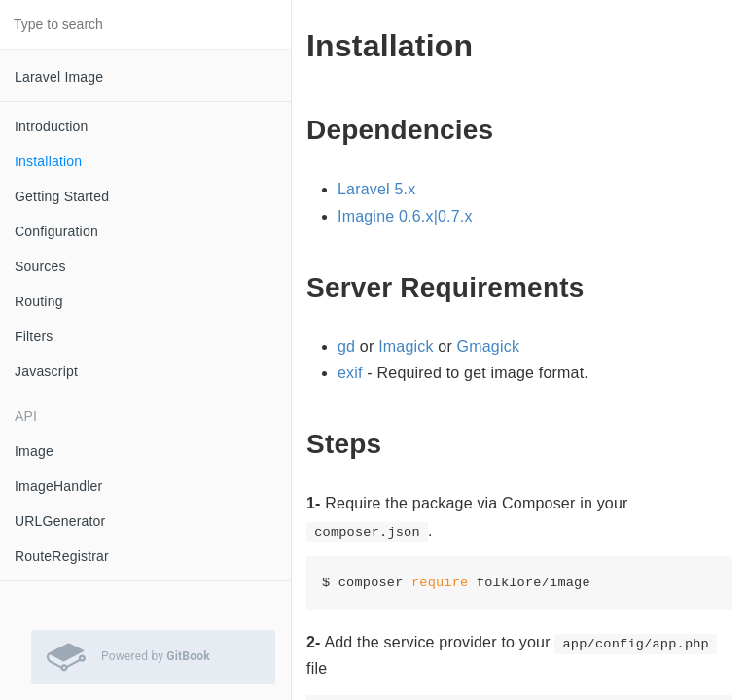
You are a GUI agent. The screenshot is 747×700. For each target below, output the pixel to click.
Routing (39, 301)
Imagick (406, 347)
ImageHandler (58, 486)
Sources (40, 266)
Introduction (52, 126)
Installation (48, 161)
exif (350, 373)
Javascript (46, 371)
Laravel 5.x (376, 189)
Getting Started (62, 196)
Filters (34, 336)
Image (34, 451)
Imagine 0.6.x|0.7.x (405, 216)
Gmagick (489, 347)
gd (346, 347)
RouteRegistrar (62, 556)
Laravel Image (59, 77)
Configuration (56, 231)
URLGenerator (60, 521)
